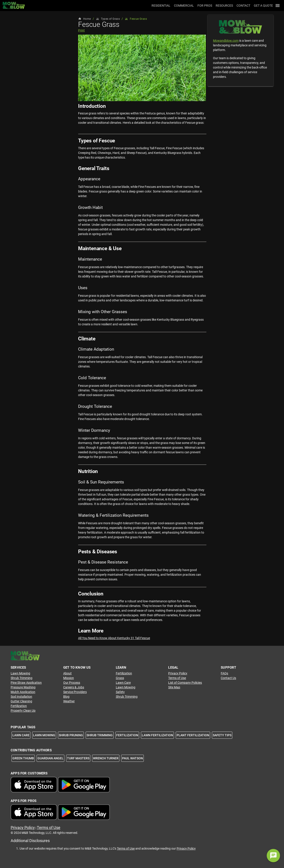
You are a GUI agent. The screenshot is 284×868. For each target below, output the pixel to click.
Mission (69, 678)
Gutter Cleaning (21, 701)
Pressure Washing (23, 687)
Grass (120, 678)
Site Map (174, 687)
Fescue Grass (136, 19)
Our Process (72, 683)
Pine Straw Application (26, 683)
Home (85, 19)
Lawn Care (123, 683)
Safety (120, 692)
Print (81, 30)
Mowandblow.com (226, 41)
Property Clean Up (23, 711)
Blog (66, 697)
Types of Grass (108, 19)
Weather (69, 701)
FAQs (224, 673)
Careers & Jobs (74, 687)
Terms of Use (177, 678)
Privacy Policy (178, 673)
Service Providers (75, 692)
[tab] (160, 6)
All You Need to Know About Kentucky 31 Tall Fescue (114, 638)
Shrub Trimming (22, 678)
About (67, 673)
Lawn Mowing (20, 673)
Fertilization (19, 706)
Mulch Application (23, 692)
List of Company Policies (185, 683)
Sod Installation (21, 697)
